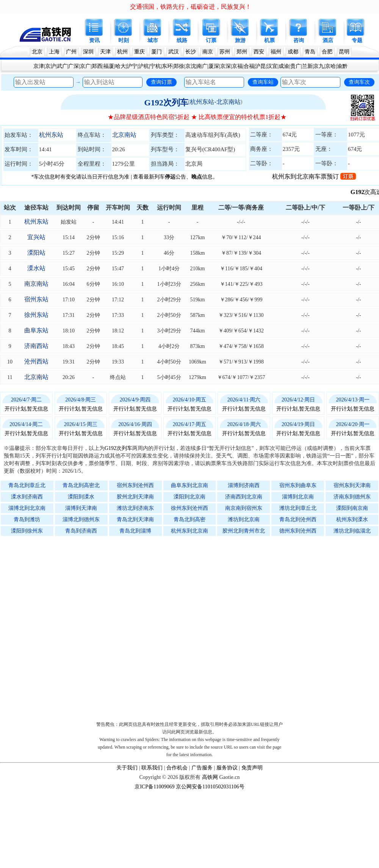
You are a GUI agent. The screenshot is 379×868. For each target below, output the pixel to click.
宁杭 (155, 66)
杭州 (122, 52)
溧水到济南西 (27, 497)
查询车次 (359, 82)
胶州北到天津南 (135, 497)
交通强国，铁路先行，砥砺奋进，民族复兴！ (191, 7)
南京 (208, 52)
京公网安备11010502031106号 (210, 787)
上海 (54, 52)
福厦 (109, 66)
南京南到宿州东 (244, 508)
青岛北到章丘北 (27, 485)
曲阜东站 (36, 330)
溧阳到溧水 (81, 497)
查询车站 (263, 82)
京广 (85, 66)
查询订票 (161, 82)
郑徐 (179, 66)
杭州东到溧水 (352, 519)
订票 (211, 40)
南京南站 (36, 284)
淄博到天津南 (81, 508)
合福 (249, 66)
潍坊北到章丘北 (298, 508)
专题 (357, 40)
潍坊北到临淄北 (352, 531)
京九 (319, 66)
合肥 (327, 52)
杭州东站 (51, 135)
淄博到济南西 (244, 485)
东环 (167, 66)
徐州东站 (36, 315)
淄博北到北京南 (27, 508)
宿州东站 (36, 299)
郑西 (97, 66)
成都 (293, 52)
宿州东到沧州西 (135, 485)
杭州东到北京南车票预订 (314, 176)
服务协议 (227, 768)
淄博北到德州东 (81, 519)
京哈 (330, 66)
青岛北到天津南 (135, 519)
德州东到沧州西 (298, 531)
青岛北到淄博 (135, 531)
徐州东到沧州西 (189, 508)
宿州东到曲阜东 (298, 485)
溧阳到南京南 (352, 508)
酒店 (328, 40)
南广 (202, 66)
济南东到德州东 (352, 497)
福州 (276, 52)
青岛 (310, 52)
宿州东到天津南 (352, 485)
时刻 (124, 40)
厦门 (157, 52)
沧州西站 (36, 361)
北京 (37, 52)
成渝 (284, 66)
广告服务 (202, 768)
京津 (39, 66)
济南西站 (36, 346)
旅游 (240, 40)
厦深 (214, 66)
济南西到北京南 (244, 497)
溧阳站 (36, 253)
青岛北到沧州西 (298, 519)
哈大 (121, 66)
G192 (365, 192)
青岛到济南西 (81, 531)
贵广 (296, 66)
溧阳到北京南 (189, 497)
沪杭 (144, 66)
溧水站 (36, 268)
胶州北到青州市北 (244, 531)
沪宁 (132, 66)
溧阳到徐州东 (27, 531)
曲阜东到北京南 (189, 485)
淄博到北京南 (298, 497)
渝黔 (342, 66)
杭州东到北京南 (189, 531)
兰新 (307, 66)
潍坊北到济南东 (135, 508)
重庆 (139, 52)
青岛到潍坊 (27, 519)
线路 (182, 40)
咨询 (299, 40)
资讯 (94, 40)
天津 (105, 52)
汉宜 (272, 66)
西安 (259, 52)
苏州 (225, 52)
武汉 (174, 52)
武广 (62, 66)
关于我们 (127, 768)
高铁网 (210, 777)
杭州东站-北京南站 (215, 102)
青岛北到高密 (189, 519)
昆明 (344, 52)
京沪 (50, 66)
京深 (226, 66)
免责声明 (252, 768)
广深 (74, 66)
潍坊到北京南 (244, 519)
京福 (237, 66)
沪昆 (260, 66)
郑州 (242, 52)
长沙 (191, 52)
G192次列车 (166, 103)
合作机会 (177, 768)
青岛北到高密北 (81, 485)
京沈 (191, 66)
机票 (269, 40)
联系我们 (152, 768)
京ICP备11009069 (154, 787)
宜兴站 (36, 237)
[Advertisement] (86, 627)
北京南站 (124, 135)
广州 (71, 52)
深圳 (88, 52)
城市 (153, 40)
